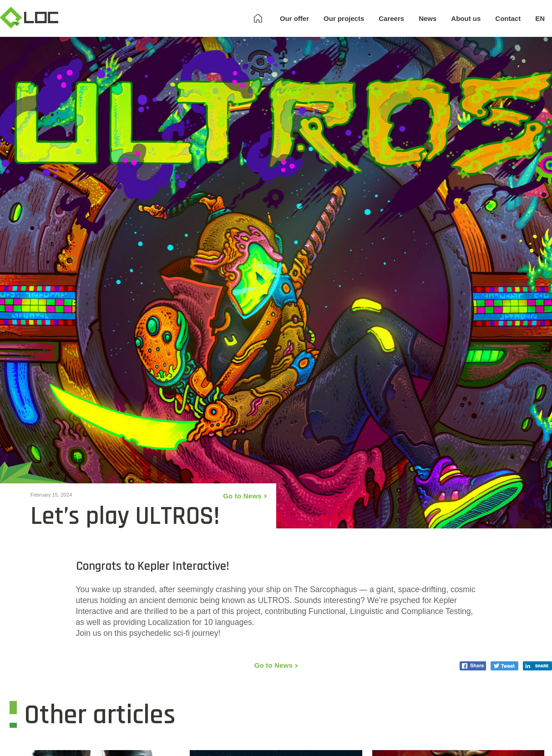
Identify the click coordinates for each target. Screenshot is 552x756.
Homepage (258, 18)
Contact (508, 18)
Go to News (242, 496)
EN (540, 18)
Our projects (344, 18)
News (428, 18)
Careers (391, 18)
